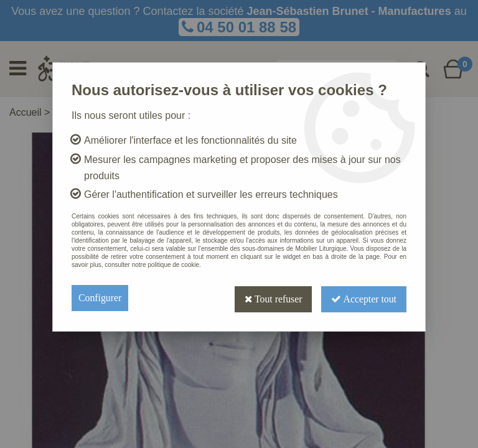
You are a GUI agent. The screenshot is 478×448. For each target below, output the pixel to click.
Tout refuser (272, 298)
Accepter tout (363, 298)
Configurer (100, 298)
